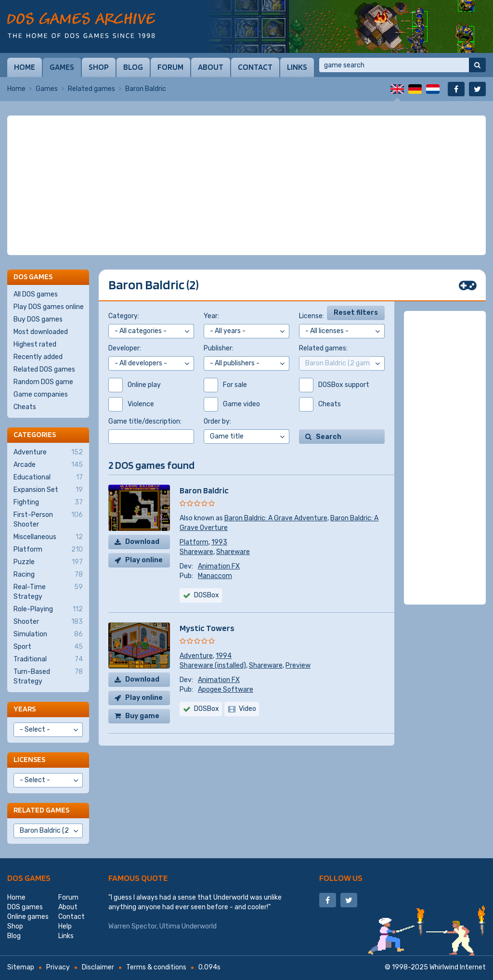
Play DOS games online (49, 307)
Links (297, 67)
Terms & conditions (156, 967)
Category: (124, 316)
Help (65, 926)
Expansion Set (48, 490)
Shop (99, 67)
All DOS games (36, 294)
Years (25, 709)
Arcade (48, 465)
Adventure (196, 656)
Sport (48, 647)
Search (329, 437)
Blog (133, 67)
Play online (144, 560)
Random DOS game (43, 382)
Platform (194, 542)
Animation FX (219, 566)
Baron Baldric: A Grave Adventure (276, 518)
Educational (48, 477)
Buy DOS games (38, 319)
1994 (224, 656)
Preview (298, 665)
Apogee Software (226, 690)
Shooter (48, 622)
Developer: (125, 348)
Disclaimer (98, 967)
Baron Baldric (204, 490)
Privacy (58, 967)
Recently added (38, 357)
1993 (219, 542)
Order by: (217, 421)
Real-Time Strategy (48, 592)
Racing (48, 575)
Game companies (41, 394)
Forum (170, 67)
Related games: (323, 348)
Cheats (25, 407)
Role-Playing (48, 609)
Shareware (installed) (213, 665)
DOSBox (207, 595)
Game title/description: (145, 421)
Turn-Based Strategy (48, 676)
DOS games (29, 878)
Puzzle (48, 562)
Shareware (196, 552)
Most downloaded (41, 332)
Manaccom (215, 576)
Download (142, 542)
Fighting (48, 503)
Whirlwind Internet (458, 967)
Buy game (142, 716)
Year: (211, 316)
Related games (91, 89)
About (211, 67)
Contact (255, 67)
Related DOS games (44, 369)
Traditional (48, 659)
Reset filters (356, 313)
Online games (28, 917)
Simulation (48, 634)
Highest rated (35, 344)
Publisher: (219, 348)
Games (62, 67)
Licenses (29, 759)
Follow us (341, 878)
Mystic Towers (207, 628)
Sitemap (21, 967)
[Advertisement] (246, 185)
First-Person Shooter (48, 519)
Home (25, 67)
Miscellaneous (48, 537)
